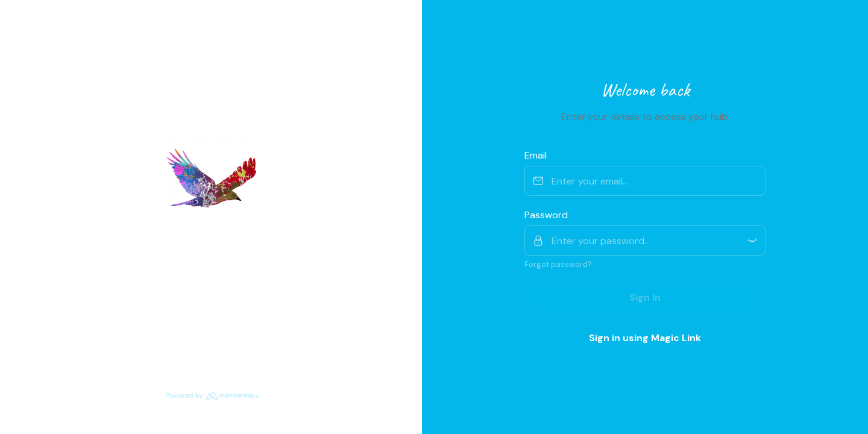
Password (546, 215)
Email (536, 155)
